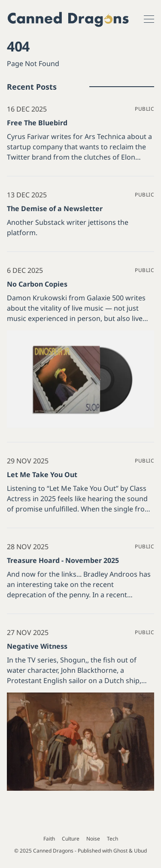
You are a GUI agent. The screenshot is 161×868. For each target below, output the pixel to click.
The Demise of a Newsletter (55, 209)
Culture (71, 839)
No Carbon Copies (37, 284)
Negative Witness (37, 646)
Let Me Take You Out (42, 475)
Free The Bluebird (37, 123)
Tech (112, 839)
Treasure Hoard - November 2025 (63, 560)
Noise (93, 839)
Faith (49, 839)
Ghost (120, 851)
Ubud (140, 851)
